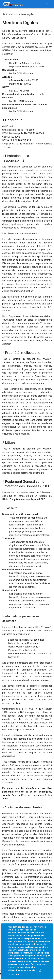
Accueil (8, 14)
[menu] (47, 4)
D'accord (14, 974)
